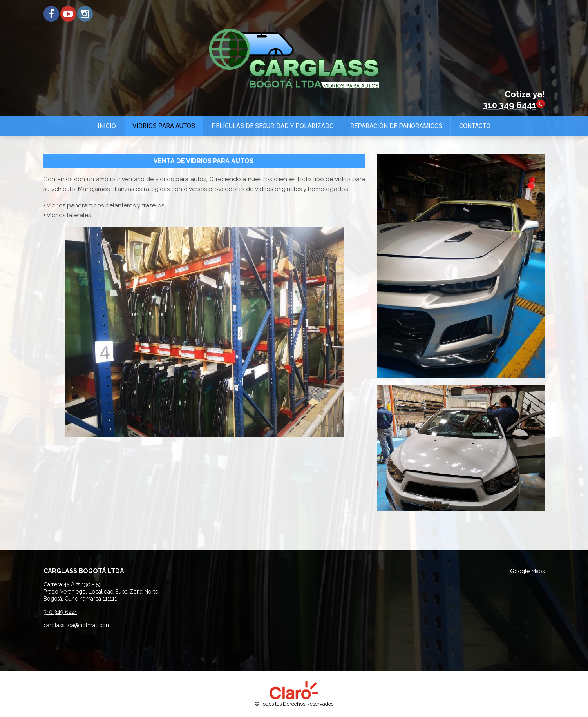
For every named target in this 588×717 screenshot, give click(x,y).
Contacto (475, 126)
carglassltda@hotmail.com (77, 625)
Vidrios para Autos (164, 126)
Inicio (107, 126)
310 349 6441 (60, 612)
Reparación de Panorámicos (396, 126)
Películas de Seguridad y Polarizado (273, 126)
